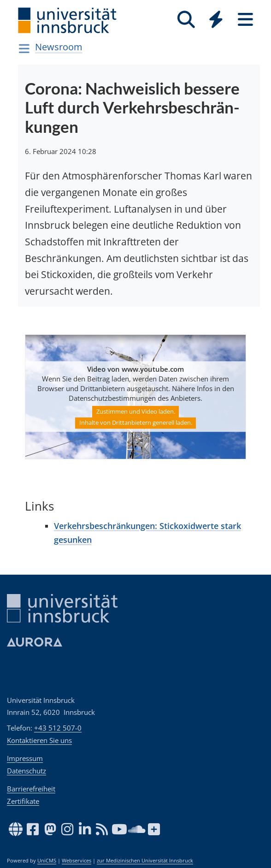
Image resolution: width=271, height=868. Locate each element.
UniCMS (47, 861)
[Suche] (186, 20)
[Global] (216, 21)
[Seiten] (245, 20)
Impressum (25, 758)
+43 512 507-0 (58, 728)
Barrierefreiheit (31, 789)
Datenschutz (27, 771)
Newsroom (59, 47)
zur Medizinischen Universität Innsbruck (145, 861)
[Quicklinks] (216, 20)
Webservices (77, 861)
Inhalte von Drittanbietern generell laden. (136, 423)
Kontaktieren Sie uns (39, 740)
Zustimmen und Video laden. (136, 411)
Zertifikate (23, 801)
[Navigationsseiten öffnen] (24, 48)
